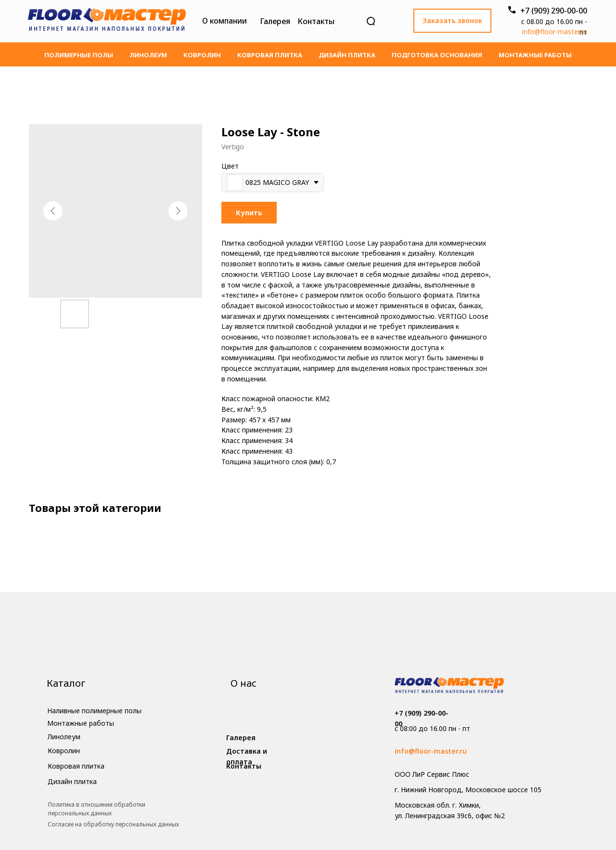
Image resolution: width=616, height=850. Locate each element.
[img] (107, 21)
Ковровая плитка (270, 55)
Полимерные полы (79, 55)
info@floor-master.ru (555, 32)
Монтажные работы (535, 55)
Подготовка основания (437, 55)
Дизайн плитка (347, 55)
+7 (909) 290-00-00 (554, 11)
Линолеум (148, 55)
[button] (452, 21)
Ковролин (202, 55)
